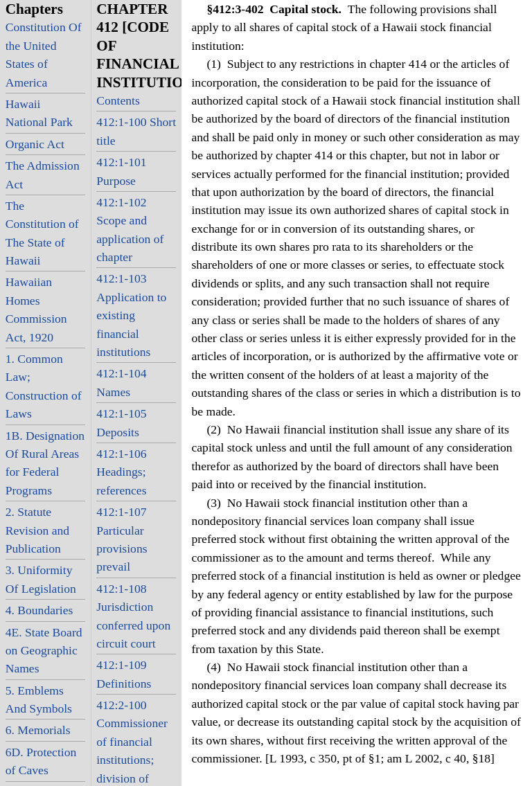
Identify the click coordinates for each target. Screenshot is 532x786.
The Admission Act (43, 175)
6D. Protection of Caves (41, 761)
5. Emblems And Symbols (39, 699)
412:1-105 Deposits (121, 422)
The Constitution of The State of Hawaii (42, 233)
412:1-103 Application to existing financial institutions (131, 315)
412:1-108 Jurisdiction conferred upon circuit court (133, 616)
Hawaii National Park (39, 113)
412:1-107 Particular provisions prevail (122, 539)
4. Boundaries (39, 610)
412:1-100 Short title (136, 131)
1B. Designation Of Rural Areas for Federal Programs (45, 463)
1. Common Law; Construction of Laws (44, 386)
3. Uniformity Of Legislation (41, 579)
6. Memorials (38, 730)
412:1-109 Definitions (124, 674)
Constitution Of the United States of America (44, 54)
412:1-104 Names (121, 382)
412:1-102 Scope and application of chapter (130, 230)
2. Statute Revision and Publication (37, 530)
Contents (118, 100)
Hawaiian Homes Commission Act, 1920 (36, 309)
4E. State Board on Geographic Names (44, 651)
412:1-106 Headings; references (121, 472)
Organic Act (35, 144)
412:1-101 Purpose (121, 171)
